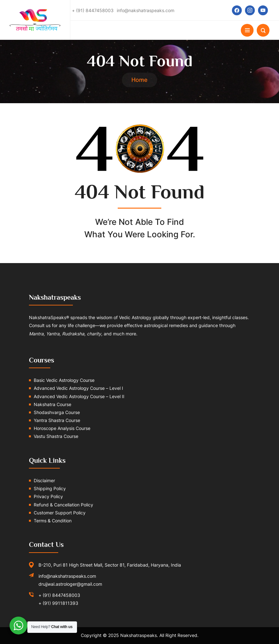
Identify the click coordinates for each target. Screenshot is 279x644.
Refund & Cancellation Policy (63, 505)
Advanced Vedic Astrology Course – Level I (78, 388)
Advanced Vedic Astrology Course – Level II (79, 396)
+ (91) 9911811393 (58, 603)
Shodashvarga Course (57, 412)
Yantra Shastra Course (57, 420)
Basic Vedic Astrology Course (64, 380)
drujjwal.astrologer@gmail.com (70, 584)
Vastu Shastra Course (56, 436)
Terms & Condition (53, 521)
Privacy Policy (48, 496)
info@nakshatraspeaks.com (67, 576)
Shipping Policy (50, 488)
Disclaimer (44, 480)
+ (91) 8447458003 (59, 595)
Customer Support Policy (60, 513)
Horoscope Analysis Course (62, 428)
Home (139, 80)
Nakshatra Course (52, 404)
